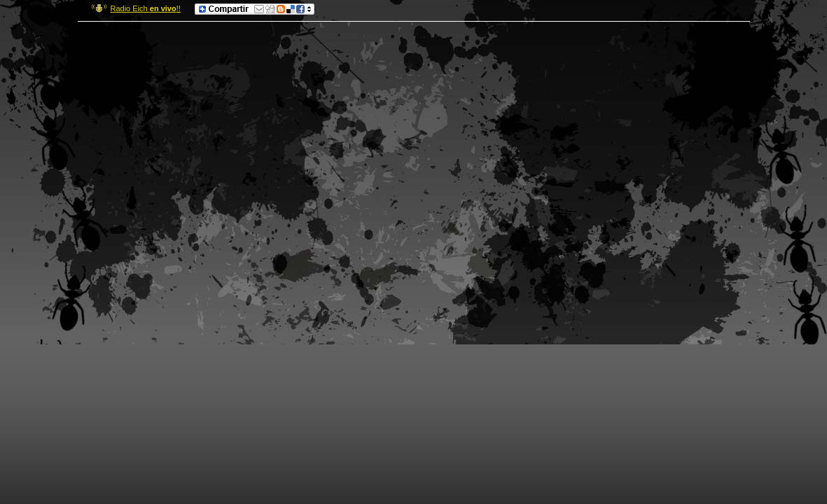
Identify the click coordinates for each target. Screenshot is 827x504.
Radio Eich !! (146, 8)
